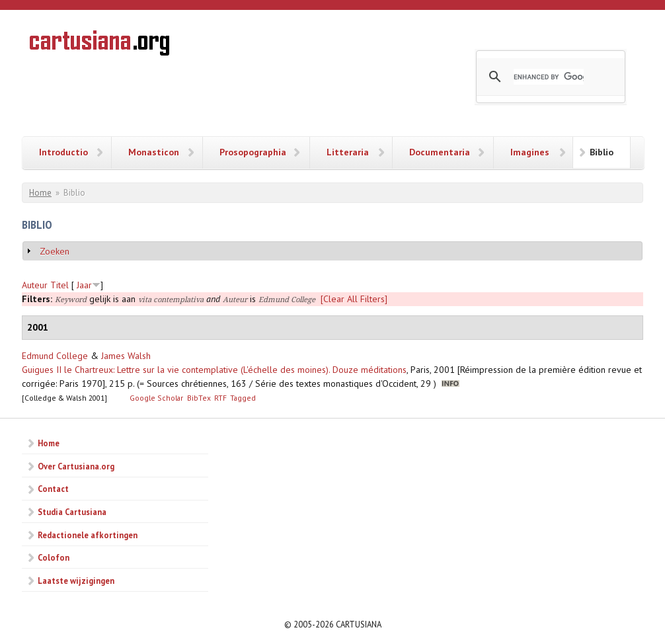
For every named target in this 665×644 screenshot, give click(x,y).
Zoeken (55, 251)
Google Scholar (156, 398)
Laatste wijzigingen (76, 581)
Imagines (530, 152)
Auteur (35, 285)
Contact (53, 489)
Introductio (63, 152)
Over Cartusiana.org (76, 466)
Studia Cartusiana (72, 512)
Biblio (602, 152)
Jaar (84, 285)
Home (40, 193)
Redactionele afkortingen (88, 535)
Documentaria (440, 152)
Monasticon (154, 152)
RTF (220, 398)
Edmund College (55, 356)
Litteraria (348, 152)
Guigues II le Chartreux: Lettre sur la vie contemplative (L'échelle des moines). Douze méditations (214, 370)
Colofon (54, 557)
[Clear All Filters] (354, 299)
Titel (59, 285)
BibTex (199, 398)
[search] (549, 77)
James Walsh (126, 356)
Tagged (243, 398)
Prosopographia (253, 152)
